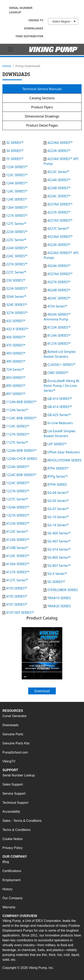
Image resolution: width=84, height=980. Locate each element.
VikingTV (9, 761)
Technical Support (15, 803)
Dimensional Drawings (42, 116)
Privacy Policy (13, 848)
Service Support (14, 794)
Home (7, 66)
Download (42, 691)
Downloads (34, 28)
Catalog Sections (42, 98)
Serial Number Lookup (21, 10)
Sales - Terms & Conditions (22, 821)
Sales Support (13, 784)
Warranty (9, 907)
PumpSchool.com (15, 752)
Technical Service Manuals (42, 89)
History (8, 889)
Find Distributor (29, 36)
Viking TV (36, 20)
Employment (11, 880)
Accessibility (11, 812)
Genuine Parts (13, 734)
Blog (6, 862)
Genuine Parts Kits (16, 743)
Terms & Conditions (17, 830)
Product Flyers (42, 107)
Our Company (13, 898)
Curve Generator (15, 716)
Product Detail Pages (42, 125)
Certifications (12, 871)
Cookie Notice (13, 839)
